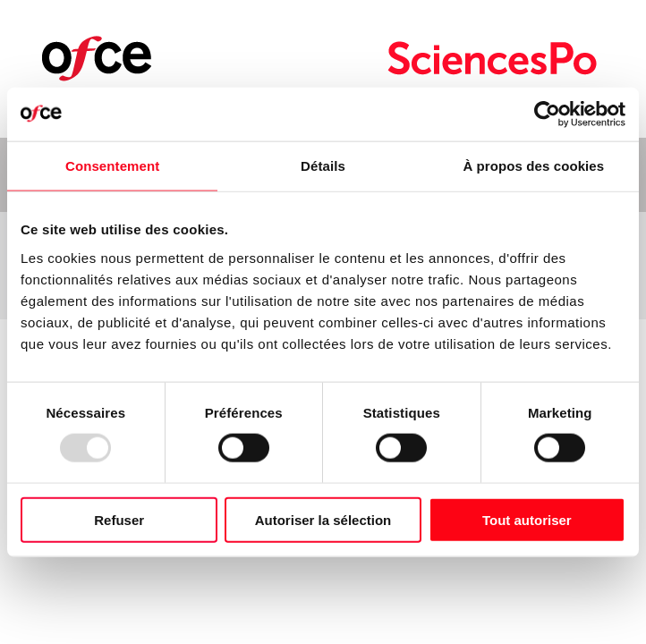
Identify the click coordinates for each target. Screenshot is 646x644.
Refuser (119, 519)
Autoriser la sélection (323, 519)
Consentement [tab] (112, 166)
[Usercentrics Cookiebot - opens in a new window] (547, 114)
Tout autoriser (527, 519)
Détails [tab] (323, 166)
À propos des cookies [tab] (533, 166)
